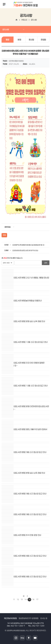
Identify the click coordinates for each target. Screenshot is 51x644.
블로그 (22, 638)
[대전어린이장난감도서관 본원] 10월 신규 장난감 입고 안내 (25, 342)
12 (18, 599)
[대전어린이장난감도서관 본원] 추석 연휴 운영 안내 (21, 535)
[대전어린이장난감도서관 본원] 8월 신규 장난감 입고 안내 (24, 556)
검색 (46, 263)
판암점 (43, 40)
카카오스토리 (29, 638)
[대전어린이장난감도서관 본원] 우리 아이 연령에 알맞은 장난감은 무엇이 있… (23, 364)
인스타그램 (16, 638)
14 (25, 599)
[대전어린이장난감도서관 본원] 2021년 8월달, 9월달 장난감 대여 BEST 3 (25, 279)
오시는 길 (44, 618)
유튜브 (35, 638)
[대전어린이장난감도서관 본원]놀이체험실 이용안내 (22, 301)
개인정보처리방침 (10, 618)
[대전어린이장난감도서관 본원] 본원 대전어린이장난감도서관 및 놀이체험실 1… (25, 408)
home (16, 20)
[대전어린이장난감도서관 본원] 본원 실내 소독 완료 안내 (23, 321)
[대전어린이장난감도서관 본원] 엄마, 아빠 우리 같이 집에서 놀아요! (24, 431)
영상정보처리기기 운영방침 (29, 618)
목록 (4, 235)
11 (14, 599)
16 (33, 599)
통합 (8, 40)
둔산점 (31, 40)
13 (22, 599)
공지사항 (34, 20)
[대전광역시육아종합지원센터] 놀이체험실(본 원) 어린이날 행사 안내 (29, 245)
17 (37, 599)
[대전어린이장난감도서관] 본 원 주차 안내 (25, 250)
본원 (19, 40)
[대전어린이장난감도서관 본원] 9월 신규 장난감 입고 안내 (24, 452)
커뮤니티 (24, 20)
